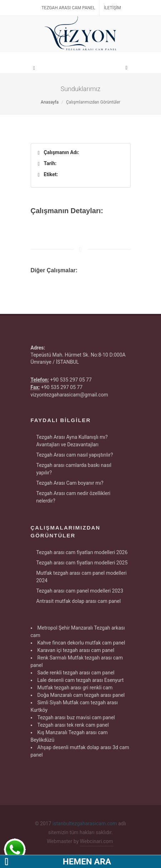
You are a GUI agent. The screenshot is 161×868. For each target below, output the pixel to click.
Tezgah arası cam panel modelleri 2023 (80, 591)
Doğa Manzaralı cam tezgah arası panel (81, 695)
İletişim (112, 8)
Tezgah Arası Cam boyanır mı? (70, 483)
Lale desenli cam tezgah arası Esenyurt (81, 680)
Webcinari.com (97, 841)
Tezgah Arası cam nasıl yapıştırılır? (75, 455)
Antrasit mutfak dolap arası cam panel (79, 601)
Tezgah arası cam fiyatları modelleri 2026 (82, 552)
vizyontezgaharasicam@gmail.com (69, 395)
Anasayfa (50, 102)
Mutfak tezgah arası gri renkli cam (75, 688)
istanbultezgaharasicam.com (85, 824)
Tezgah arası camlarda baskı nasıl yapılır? (74, 469)
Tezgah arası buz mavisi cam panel (76, 717)
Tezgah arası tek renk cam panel (73, 725)
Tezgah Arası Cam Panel (68, 8)
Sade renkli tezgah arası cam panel (76, 673)
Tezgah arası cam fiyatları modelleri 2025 (82, 563)
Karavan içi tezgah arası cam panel (76, 650)
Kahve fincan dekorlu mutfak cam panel (81, 643)
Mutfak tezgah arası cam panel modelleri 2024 (82, 577)
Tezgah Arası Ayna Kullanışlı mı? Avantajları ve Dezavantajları (72, 441)
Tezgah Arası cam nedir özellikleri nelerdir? (74, 497)
